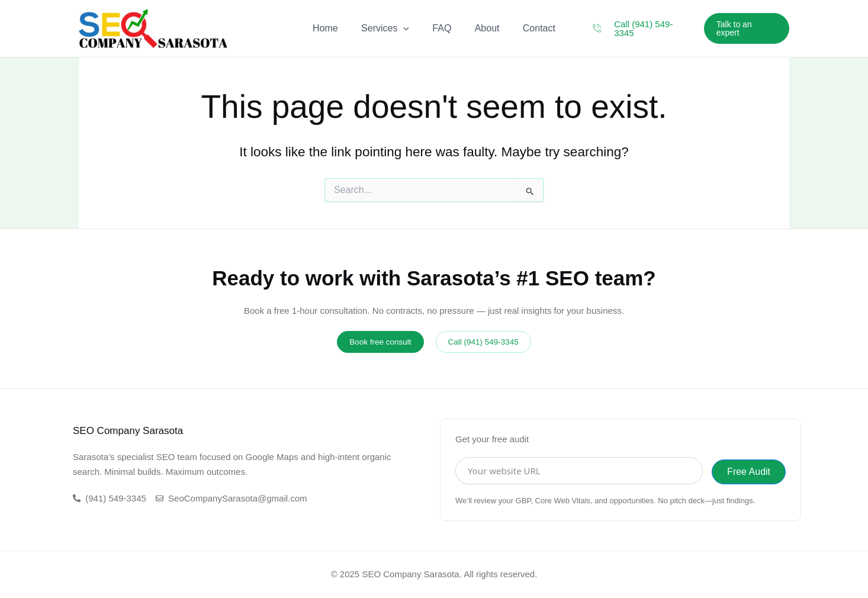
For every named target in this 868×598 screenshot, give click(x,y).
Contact (530, 28)
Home (334, 28)
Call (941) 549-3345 (656, 28)
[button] (746, 28)
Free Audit (749, 472)
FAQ (442, 28)
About (483, 28)
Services (389, 28)
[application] (408, 28)
